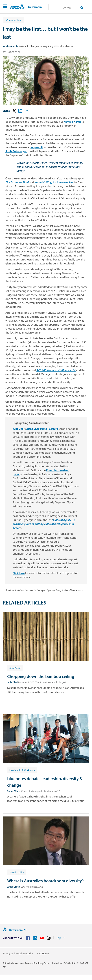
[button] (5, 7)
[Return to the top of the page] (61, 938)
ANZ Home (43, 953)
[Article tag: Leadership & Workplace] (22, 770)
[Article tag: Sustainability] (17, 872)
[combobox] (73, 8)
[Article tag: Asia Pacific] (15, 668)
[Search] (73, 8)
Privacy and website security (18, 953)
